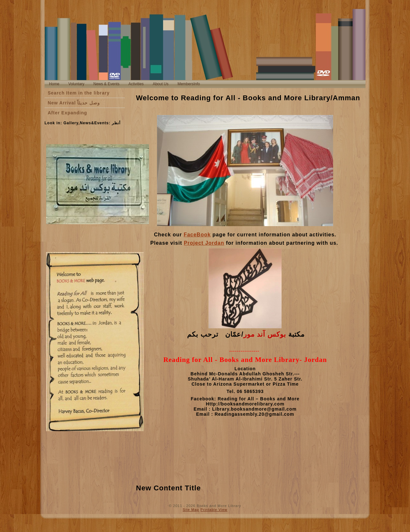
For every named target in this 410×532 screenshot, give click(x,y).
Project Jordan (204, 243)
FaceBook (197, 235)
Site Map (191, 510)
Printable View (214, 510)
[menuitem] (54, 84)
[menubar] (124, 84)
